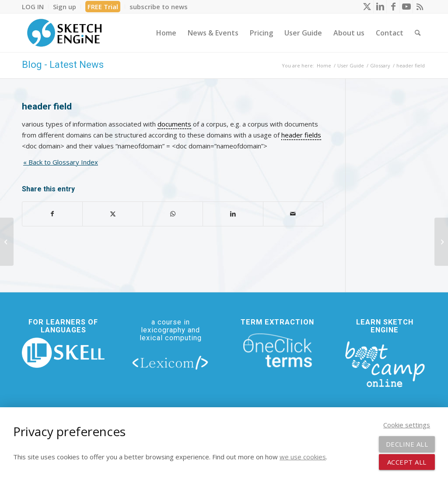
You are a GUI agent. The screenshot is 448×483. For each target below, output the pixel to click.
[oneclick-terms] (278, 351)
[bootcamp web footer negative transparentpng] (385, 363)
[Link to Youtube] (406, 7)
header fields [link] (301, 135)
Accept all (407, 462)
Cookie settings (407, 425)
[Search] (418, 33)
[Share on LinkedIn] (233, 214)
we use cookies (303, 457)
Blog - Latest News (63, 65)
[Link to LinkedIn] (380, 7)
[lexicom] (170, 363)
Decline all (407, 444)
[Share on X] (112, 214)
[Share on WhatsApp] (173, 214)
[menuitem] (35, 7)
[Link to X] (367, 7)
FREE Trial (103, 7)
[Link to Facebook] (393, 7)
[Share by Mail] (293, 214)
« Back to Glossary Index (61, 162)
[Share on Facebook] (52, 214)
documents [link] (174, 124)
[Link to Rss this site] (420, 7)
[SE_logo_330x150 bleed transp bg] (64, 33)
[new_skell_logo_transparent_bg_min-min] (63, 353)
